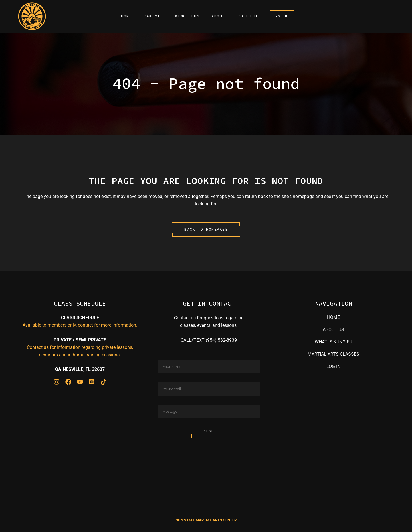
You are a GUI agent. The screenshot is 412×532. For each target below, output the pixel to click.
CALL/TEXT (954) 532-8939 (209, 340)
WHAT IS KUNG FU (333, 342)
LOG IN (333, 366)
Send (209, 431)
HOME (333, 317)
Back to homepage (206, 229)
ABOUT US (333, 330)
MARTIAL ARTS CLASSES (333, 354)
